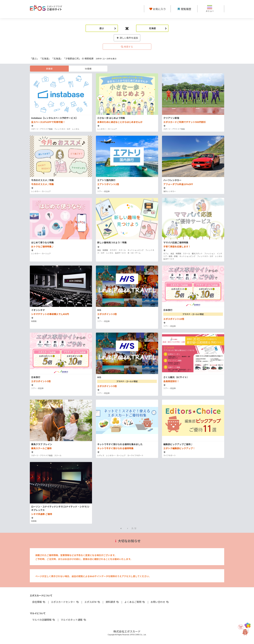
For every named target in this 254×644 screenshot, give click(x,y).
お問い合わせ (160, 602)
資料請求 (112, 602)
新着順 (49, 69)
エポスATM (92, 602)
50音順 (88, 69)
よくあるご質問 (135, 602)
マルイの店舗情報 (44, 620)
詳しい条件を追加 (127, 38)
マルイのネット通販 (73, 620)
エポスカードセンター (65, 602)
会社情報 (39, 602)
